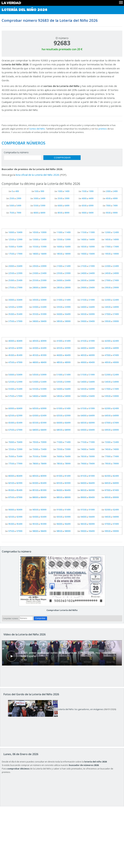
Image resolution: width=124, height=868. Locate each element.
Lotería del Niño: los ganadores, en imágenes (56, 709)
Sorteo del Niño (37, 129)
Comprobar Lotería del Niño (62, 610)
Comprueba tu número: (16, 152)
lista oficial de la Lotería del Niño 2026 (37, 175)
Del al (14, 191)
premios (103, 129)
